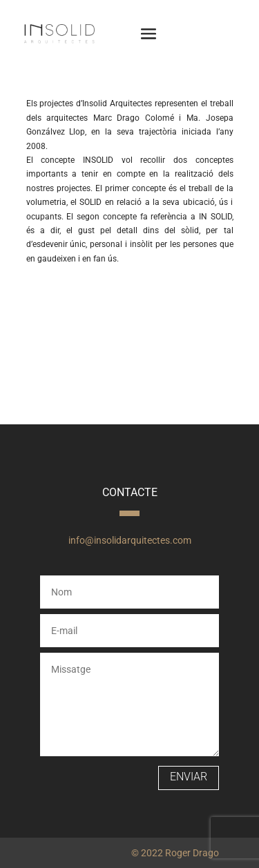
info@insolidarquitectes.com (130, 540)
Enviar (189, 777)
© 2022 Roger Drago (175, 853)
